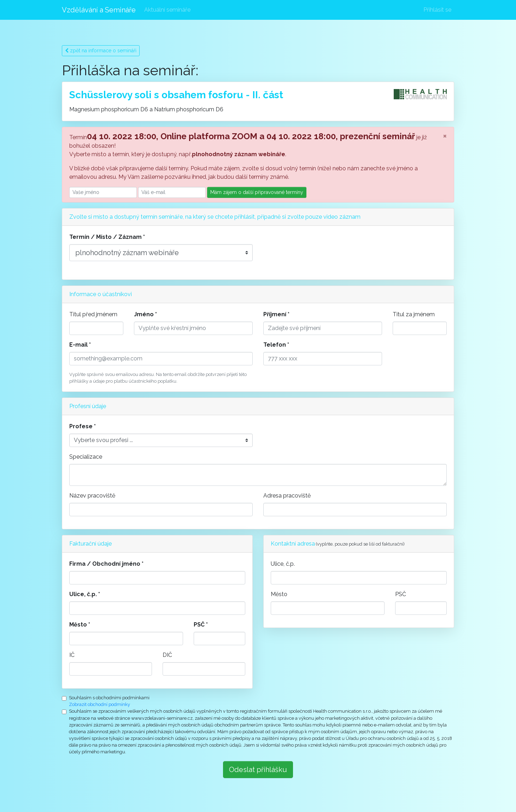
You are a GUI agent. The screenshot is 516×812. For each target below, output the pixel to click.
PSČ (199, 625)
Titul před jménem (93, 314)
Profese (81, 426)
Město (78, 625)
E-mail (78, 345)
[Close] (445, 136)
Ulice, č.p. (83, 594)
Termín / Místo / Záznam (105, 237)
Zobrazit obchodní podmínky (99, 704)
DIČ (167, 655)
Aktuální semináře (167, 10)
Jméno (144, 314)
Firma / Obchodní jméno (105, 564)
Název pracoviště (92, 496)
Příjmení (275, 314)
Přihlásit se (437, 10)
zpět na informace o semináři (101, 51)
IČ (72, 655)
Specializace (86, 457)
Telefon (275, 345)
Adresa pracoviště (287, 496)
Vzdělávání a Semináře (99, 10)
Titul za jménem (414, 314)
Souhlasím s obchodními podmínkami (109, 698)
